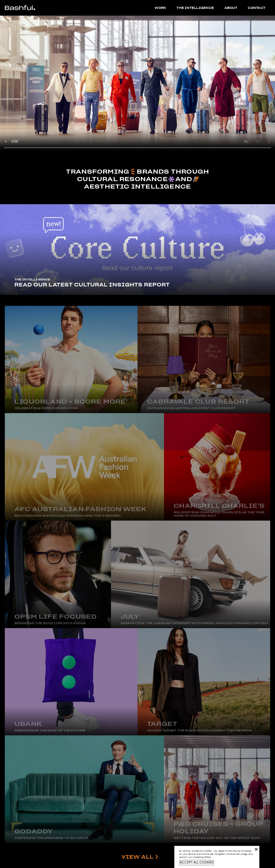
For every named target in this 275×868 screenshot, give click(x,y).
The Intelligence (195, 8)
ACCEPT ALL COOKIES (197, 862)
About (231, 8)
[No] (256, 849)
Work (160, 8)
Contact (257, 8)
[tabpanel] (137, 250)
